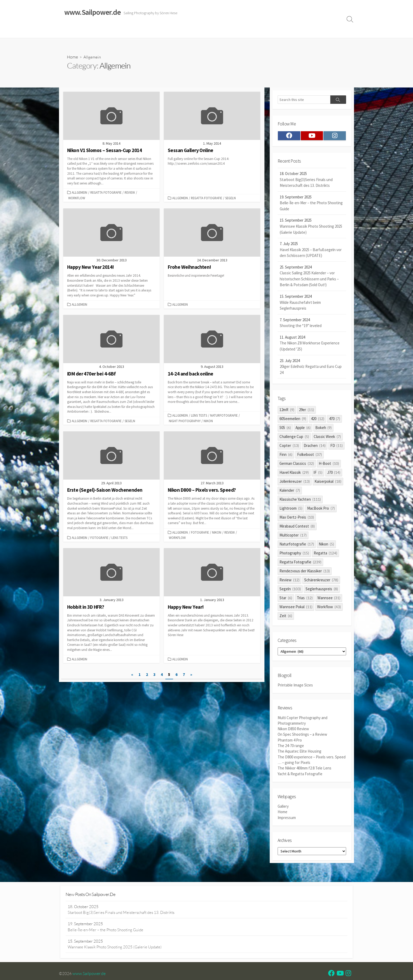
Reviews (178, 31)
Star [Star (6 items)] (286, 599)
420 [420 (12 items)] (318, 420)
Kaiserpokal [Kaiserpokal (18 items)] (328, 483)
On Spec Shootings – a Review (302, 737)
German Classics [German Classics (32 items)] (297, 465)
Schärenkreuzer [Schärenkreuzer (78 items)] (321, 581)
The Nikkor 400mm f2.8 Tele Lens (304, 770)
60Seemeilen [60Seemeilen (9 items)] (293, 420)
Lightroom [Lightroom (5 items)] (291, 510)
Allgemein (79, 193)
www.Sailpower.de (89, 974)
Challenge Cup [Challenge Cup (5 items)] (294, 438)
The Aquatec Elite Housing (299, 754)
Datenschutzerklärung (269, 31)
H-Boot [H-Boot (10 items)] (329, 465)
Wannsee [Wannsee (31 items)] (329, 599)
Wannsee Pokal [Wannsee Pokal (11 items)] (296, 608)
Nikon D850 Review (293, 731)
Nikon (208, 422)
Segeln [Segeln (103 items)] (290, 590)
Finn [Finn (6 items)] (286, 456)
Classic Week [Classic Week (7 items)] (327, 438)
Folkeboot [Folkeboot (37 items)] (309, 456)
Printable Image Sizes (295, 688)
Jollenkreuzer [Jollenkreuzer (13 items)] (295, 483)
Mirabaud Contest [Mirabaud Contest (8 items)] (297, 528)
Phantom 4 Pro (290, 743)
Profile (319, 31)
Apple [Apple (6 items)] (303, 429)
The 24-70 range (291, 748)
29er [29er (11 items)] (306, 411)
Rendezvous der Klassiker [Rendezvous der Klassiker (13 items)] (305, 572)
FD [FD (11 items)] (337, 447)
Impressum (235, 31)
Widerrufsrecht (206, 31)
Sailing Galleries (92, 31)
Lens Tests (199, 416)
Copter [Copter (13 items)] (289, 447)
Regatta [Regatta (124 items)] (325, 555)
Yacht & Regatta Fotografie (300, 776)
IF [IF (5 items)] (318, 474)
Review (130, 193)
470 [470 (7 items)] (335, 420)
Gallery (283, 809)
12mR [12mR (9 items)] (287, 411)
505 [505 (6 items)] (285, 429)
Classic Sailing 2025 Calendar (138, 31)
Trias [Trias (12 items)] (305, 599)
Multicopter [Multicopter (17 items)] (293, 537)
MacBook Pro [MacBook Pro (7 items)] (321, 510)
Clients (301, 31)
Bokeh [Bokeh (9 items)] (324, 429)
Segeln (230, 198)
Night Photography (185, 422)
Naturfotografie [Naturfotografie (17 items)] (297, 546)
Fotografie (99, 539)
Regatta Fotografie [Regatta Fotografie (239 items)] (300, 564)
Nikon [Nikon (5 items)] (326, 546)
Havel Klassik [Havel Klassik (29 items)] (294, 474)
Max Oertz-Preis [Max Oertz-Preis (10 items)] (297, 519)
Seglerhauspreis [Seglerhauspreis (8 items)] (322, 590)
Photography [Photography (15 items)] (294, 555)
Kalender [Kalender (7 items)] (290, 492)
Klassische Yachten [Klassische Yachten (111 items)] (300, 501)
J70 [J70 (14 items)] (334, 474)
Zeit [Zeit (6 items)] (286, 617)
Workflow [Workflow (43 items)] (329, 608)
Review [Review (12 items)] (289, 581)
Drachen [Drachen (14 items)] (315, 447)
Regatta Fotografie (106, 193)
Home (67, 31)
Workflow (77, 198)
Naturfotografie (224, 416)
